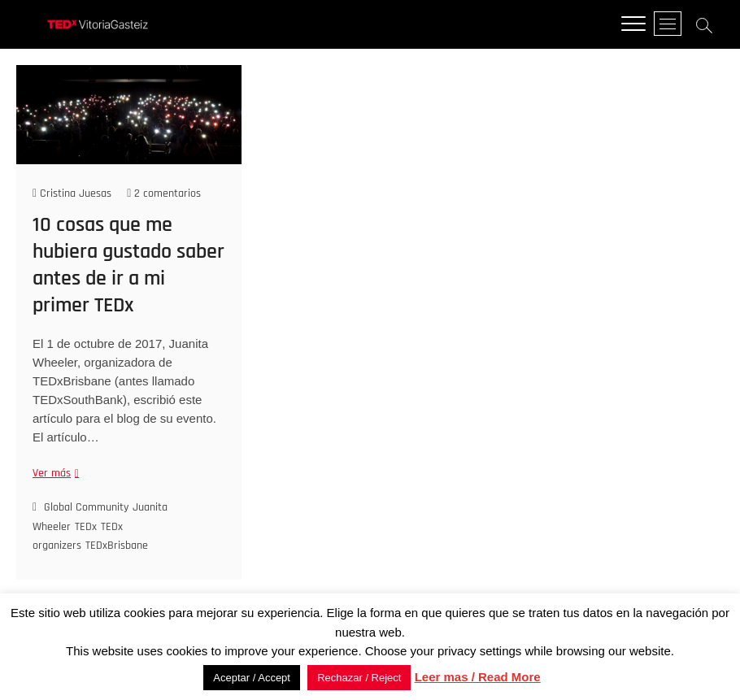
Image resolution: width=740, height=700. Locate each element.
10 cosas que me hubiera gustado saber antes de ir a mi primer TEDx (128, 266)
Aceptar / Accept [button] (252, 678)
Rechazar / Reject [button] (359, 678)
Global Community (86, 508)
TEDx (86, 527)
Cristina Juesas (72, 193)
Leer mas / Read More (478, 677)
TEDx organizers (78, 536)
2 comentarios (164, 193)
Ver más (54, 474)
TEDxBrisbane (117, 546)
